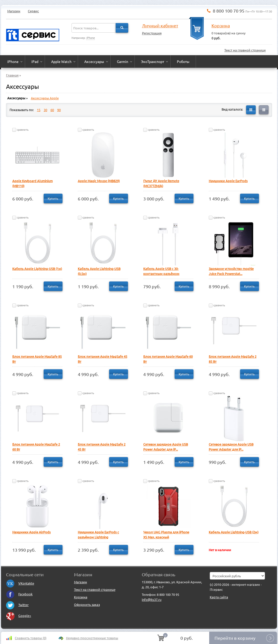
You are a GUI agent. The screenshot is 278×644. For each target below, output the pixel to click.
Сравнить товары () (31, 638)
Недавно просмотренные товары (92, 638)
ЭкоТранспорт (153, 61)
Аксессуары (94, 61)
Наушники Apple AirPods (31, 532)
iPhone (91, 38)
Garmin (123, 61)
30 (45, 110)
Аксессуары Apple (45, 98)
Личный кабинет (160, 25)
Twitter (17, 605)
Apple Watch (61, 61)
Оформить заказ (87, 604)
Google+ (19, 616)
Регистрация (152, 33)
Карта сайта (219, 597)
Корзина (221, 25)
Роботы (183, 61)
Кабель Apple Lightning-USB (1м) (37, 269)
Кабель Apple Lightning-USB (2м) (234, 532)
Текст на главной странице (245, 50)
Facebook (19, 594)
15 (39, 110)
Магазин (14, 11)
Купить (53, 198)
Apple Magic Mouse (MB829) (99, 181)
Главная (12, 75)
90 (59, 110)
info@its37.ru (152, 599)
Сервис (33, 11)
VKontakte (20, 583)
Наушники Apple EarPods (228, 181)
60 (52, 110)
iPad (35, 61)
